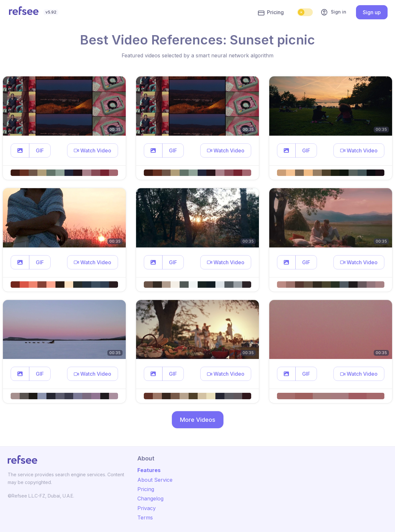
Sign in (333, 12)
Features (149, 470)
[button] (20, 150)
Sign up (372, 12)
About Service (155, 480)
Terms (145, 517)
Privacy (147, 508)
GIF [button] (40, 150)
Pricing (271, 13)
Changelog (150, 498)
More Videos (198, 420)
